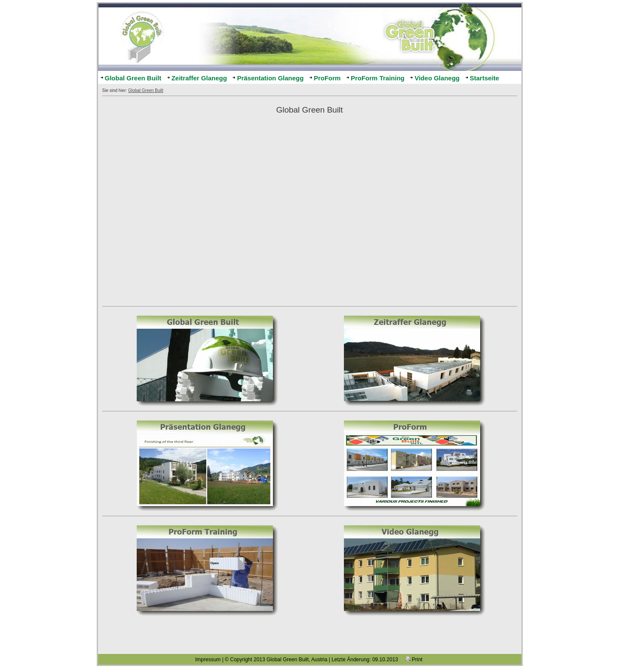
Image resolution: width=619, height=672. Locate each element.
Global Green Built (133, 78)
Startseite (484, 78)
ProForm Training (378, 78)
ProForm (327, 78)
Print (414, 660)
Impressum (208, 660)
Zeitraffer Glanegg (199, 78)
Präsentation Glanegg (270, 78)
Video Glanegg (437, 78)
